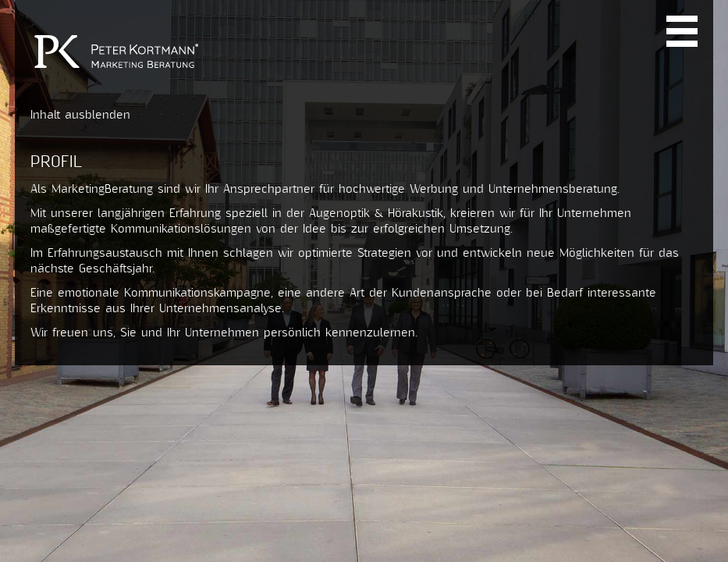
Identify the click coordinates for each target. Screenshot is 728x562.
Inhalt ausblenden (80, 115)
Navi (682, 31)
